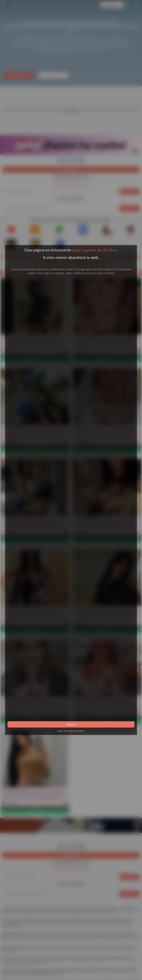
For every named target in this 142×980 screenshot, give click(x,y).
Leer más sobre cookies (71, 731)
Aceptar (71, 724)
